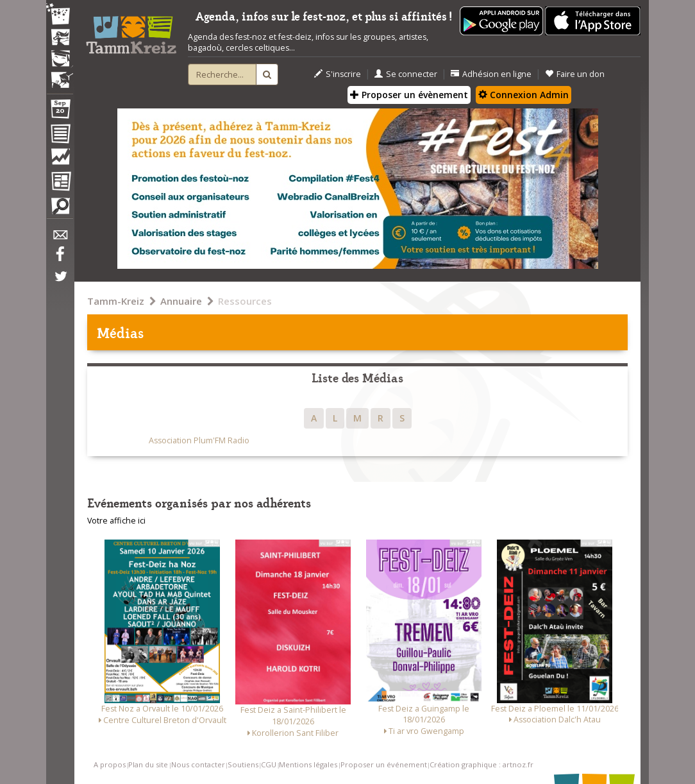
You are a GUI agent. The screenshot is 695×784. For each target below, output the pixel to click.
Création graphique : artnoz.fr (481, 764)
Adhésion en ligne (491, 74)
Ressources (245, 301)
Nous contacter (198, 764)
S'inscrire (338, 74)
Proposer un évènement (409, 95)
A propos (110, 764)
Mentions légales (308, 764)
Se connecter (406, 74)
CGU (269, 764)
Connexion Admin (523, 95)
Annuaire (181, 301)
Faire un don (575, 74)
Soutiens (243, 764)
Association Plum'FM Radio (199, 440)
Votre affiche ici (116, 521)
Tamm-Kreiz (116, 301)
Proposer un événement (384, 764)
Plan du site (148, 764)
